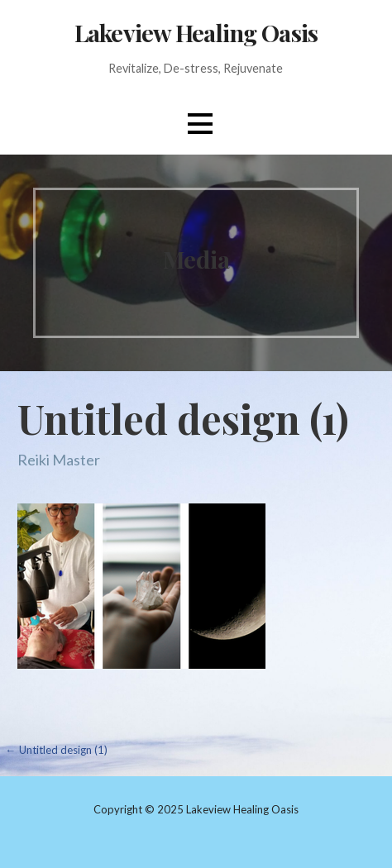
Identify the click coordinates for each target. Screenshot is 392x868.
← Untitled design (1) (57, 750)
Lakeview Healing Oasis (196, 32)
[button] (200, 124)
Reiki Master (59, 460)
